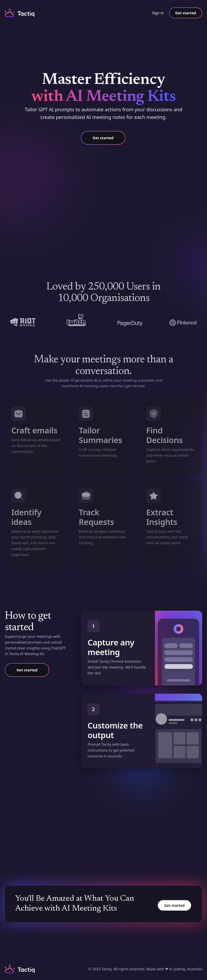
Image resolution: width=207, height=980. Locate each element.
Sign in (158, 13)
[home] (20, 13)
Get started (186, 13)
